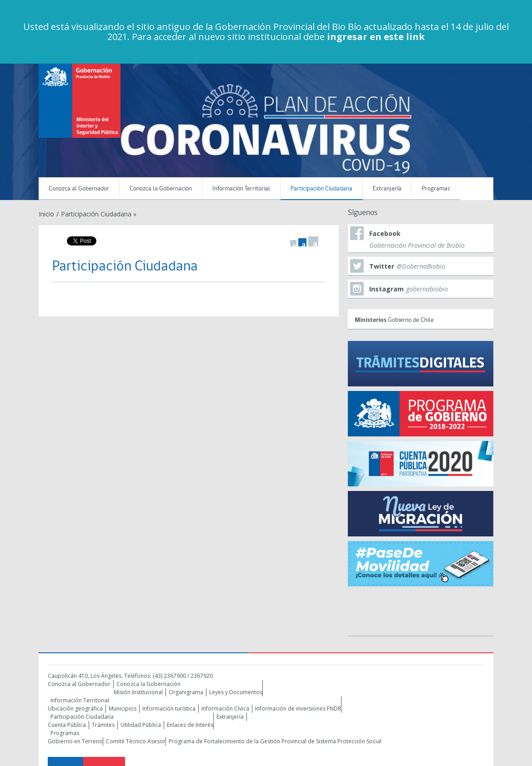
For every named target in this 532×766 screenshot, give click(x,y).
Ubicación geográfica (75, 708)
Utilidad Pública (141, 725)
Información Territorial (241, 189)
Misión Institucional (138, 692)
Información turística (169, 708)
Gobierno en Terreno (75, 741)
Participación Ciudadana (321, 189)
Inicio (46, 214)
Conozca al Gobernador (79, 189)
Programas (436, 189)
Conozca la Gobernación (161, 189)
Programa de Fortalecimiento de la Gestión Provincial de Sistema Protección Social (275, 741)
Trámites (103, 725)
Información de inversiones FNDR (298, 708)
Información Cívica (225, 708)
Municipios (123, 708)
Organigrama (186, 692)
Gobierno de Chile (422, 318)
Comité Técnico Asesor (136, 741)
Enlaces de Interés (190, 725)
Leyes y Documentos (236, 692)
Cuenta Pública (67, 725)
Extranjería (387, 189)
